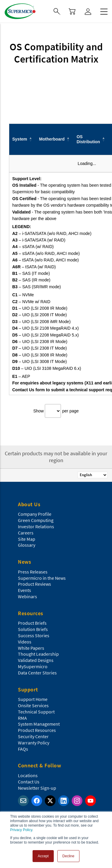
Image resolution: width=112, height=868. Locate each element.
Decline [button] (68, 856)
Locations (28, 775)
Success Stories (34, 635)
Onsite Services (33, 705)
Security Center (33, 736)
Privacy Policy (21, 830)
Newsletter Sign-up (37, 788)
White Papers (31, 648)
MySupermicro (33, 666)
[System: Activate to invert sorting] (23, 139)
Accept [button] (43, 856)
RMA (22, 718)
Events (24, 590)
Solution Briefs (33, 629)
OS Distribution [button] (88, 139)
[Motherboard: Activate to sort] (55, 139)
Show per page (56, 411)
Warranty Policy (34, 743)
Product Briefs (32, 623)
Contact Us (29, 782)
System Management (39, 724)
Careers (26, 533)
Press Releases (33, 572)
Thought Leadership (38, 654)
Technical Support (36, 712)
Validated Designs (36, 660)
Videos (25, 642)
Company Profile (35, 514)
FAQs (23, 749)
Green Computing (36, 520)
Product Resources (37, 730)
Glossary (27, 545)
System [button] (20, 139)
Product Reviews (34, 584)
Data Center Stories (37, 673)
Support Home (33, 699)
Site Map (27, 539)
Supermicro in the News (42, 578)
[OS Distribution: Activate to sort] (91, 139)
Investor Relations (36, 526)
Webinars (27, 596)
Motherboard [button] (52, 139)
